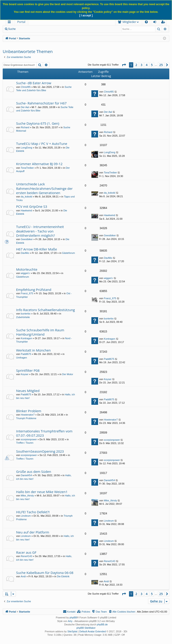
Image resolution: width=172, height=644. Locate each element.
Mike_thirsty (27, 496)
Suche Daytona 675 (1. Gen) (38, 123)
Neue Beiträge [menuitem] (31, 29)
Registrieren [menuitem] (164, 23)
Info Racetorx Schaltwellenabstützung (45, 310)
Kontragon (27, 338)
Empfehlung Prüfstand (34, 290)
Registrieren (72, 29)
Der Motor (68, 374)
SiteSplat (72, 631)
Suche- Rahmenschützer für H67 (41, 103)
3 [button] (142, 65)
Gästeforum (68, 253)
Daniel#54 (26, 475)
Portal (21, 22)
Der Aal (25, 107)
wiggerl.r (26, 273)
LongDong (27, 148)
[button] (124, 65)
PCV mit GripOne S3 (32, 206)
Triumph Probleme (26, 418)
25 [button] (161, 65)
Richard (25, 127)
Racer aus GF (26, 552)
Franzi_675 (27, 293)
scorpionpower (29, 439)
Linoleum (26, 516)
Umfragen (21, 358)
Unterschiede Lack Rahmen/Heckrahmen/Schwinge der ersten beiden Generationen (44, 188)
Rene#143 (27, 556)
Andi (23, 576)
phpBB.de (102, 624)
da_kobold (27, 197)
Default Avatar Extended (92, 631)
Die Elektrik (63, 576)
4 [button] (147, 65)
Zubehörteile (23, 317)
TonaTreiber (27, 168)
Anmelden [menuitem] (156, 23)
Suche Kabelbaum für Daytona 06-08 (45, 573)
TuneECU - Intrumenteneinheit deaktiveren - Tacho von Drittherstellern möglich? (40, 231)
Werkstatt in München (33, 350)
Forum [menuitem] (39, 22)
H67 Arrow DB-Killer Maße (37, 249)
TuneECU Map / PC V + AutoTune (42, 144)
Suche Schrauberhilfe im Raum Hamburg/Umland (40, 332)
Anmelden (52, 29)
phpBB (73, 617)
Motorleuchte (27, 269)
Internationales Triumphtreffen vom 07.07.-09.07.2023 (44, 433)
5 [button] (152, 65)
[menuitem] (62, 22)
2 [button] (136, 65)
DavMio (25, 253)
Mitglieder (107, 22)
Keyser (25, 374)
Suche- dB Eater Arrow (34, 83)
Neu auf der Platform (33, 532)
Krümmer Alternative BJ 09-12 (39, 164)
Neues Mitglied (28, 391)
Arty (70, 621)
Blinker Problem (29, 411)
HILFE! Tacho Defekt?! (33, 512)
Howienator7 (28, 415)
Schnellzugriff (10, 23)
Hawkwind (26, 210)
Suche (12, 29)
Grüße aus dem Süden (34, 471)
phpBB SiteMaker (86, 628)
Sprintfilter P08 (28, 370)
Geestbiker (27, 239)
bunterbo (26, 314)
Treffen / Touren (25, 443)
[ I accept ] (86, 15)
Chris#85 (26, 87)
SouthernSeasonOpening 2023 (40, 451)
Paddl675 (26, 354)
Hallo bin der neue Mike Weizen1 (42, 492)
